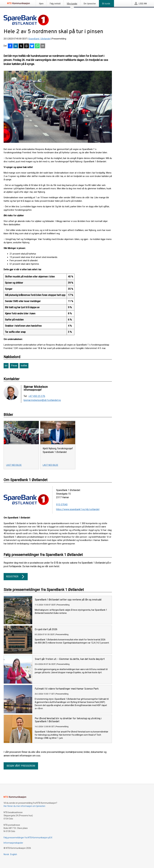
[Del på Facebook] (10, 46)
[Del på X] (21, 46)
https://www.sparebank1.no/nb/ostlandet (78, 509)
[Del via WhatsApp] (37, 46)
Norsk (6, 854)
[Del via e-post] (43, 46)
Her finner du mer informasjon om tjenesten (24, 806)
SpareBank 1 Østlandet (40, 39)
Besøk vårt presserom (21, 766)
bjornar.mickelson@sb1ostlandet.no (42, 400)
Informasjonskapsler (13, 843)
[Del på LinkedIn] (16, 46)
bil (6, 366)
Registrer (16, 577)
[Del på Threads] (26, 46)
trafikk (24, 366)
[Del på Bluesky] (32, 46)
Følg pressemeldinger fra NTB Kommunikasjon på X (28, 838)
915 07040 (62, 505)
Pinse (14, 366)
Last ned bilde (14, 465)
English (14, 854)
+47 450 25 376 (37, 396)
